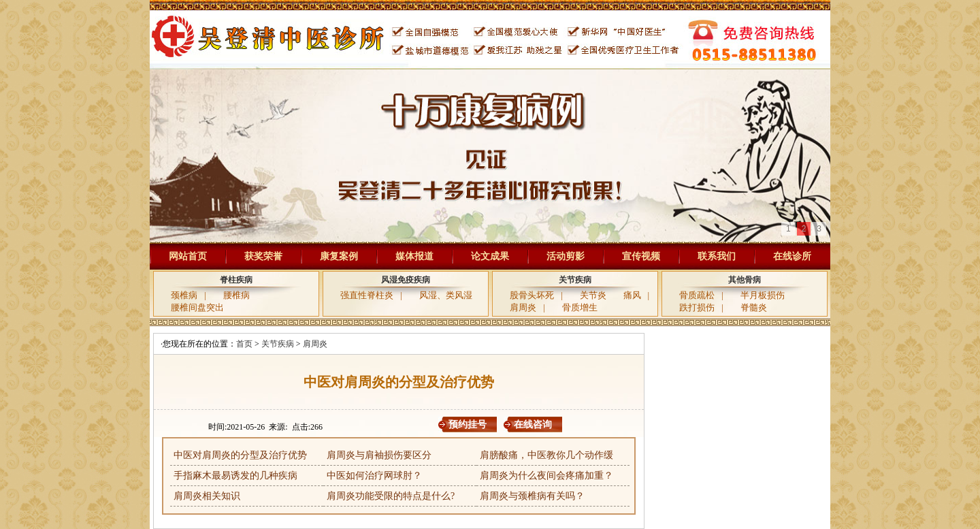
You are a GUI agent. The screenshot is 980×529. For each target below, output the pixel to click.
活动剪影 (566, 256)
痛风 (632, 295)
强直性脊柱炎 (367, 295)
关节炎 (593, 295)
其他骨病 (745, 280)
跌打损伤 (697, 307)
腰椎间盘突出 (197, 307)
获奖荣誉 (263, 256)
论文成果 (490, 256)
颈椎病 (184, 295)
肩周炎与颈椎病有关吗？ (532, 496)
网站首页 (188, 256)
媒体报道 (414, 256)
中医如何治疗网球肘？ (374, 476)
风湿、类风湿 (446, 295)
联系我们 (717, 256)
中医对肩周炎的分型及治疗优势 (240, 455)
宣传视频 (641, 256)
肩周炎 (523, 307)
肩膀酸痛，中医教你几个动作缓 (546, 455)
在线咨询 (533, 424)
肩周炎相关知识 (207, 496)
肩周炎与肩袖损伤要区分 (379, 455)
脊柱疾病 (236, 280)
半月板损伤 (763, 295)
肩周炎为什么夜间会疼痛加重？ (546, 476)
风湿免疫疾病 (406, 280)
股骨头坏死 (532, 295)
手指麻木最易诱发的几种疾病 (235, 476)
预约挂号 (468, 424)
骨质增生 (580, 307)
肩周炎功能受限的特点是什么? (391, 496)
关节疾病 (575, 280)
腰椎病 (236, 295)
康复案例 (339, 256)
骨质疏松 (697, 295)
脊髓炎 (754, 307)
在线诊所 (792, 256)
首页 (244, 344)
